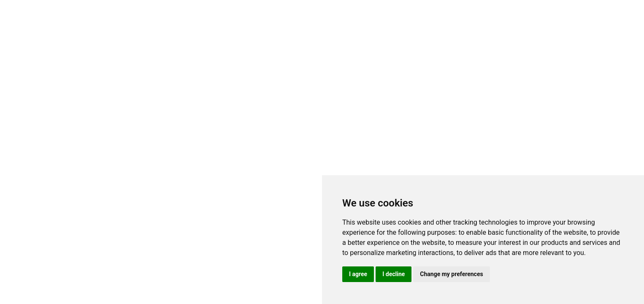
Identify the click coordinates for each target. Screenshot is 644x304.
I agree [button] (358, 274)
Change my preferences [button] (451, 274)
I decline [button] (394, 274)
